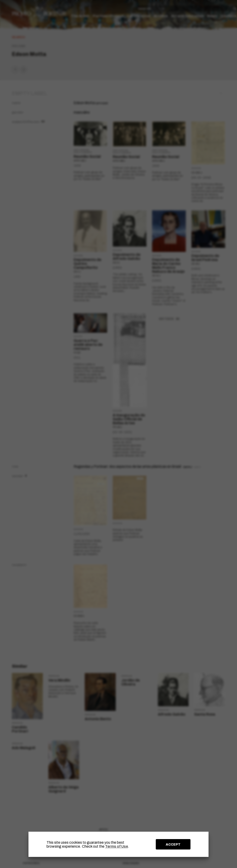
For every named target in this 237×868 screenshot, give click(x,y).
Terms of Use (117, 846)
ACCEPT (173, 844)
